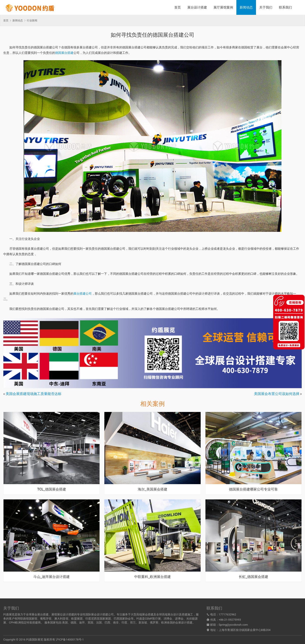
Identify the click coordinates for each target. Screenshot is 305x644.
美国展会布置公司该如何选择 (277, 394)
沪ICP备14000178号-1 (70, 640)
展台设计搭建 (197, 7)
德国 (73, 623)
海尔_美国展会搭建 (152, 489)
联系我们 (285, 7)
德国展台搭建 (64, 53)
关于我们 (266, 7)
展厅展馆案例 (223, 7)
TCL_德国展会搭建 (52, 489)
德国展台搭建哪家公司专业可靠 (253, 489)
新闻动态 (246, 7)
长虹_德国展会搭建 (253, 577)
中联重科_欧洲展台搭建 (152, 577)
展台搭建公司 (83, 294)
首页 (178, 7)
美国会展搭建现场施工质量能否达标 (34, 394)
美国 (65, 623)
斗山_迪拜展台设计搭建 (52, 577)
